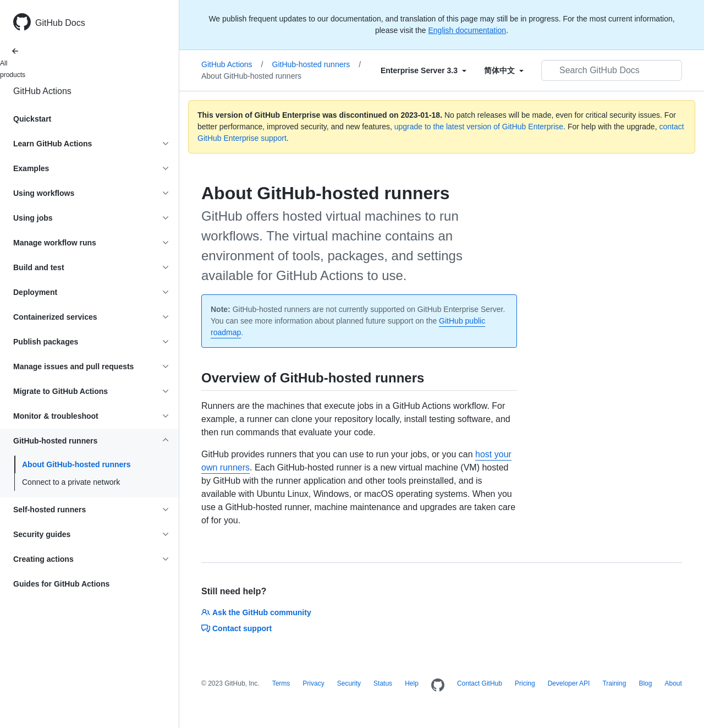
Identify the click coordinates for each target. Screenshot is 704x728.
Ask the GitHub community (256, 612)
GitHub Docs (60, 23)
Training (614, 683)
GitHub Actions (42, 91)
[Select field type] (424, 70)
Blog (645, 683)
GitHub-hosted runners (317, 64)
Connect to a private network (71, 482)
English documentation (467, 30)
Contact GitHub (480, 683)
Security (349, 683)
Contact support (237, 628)
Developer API (569, 683)
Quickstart (32, 119)
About (673, 683)
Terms (281, 683)
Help (412, 683)
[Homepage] (438, 686)
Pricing (525, 683)
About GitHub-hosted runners (76, 464)
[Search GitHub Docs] (612, 70)
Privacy (313, 683)
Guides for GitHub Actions (61, 584)
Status (383, 683)
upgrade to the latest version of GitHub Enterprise (479, 127)
